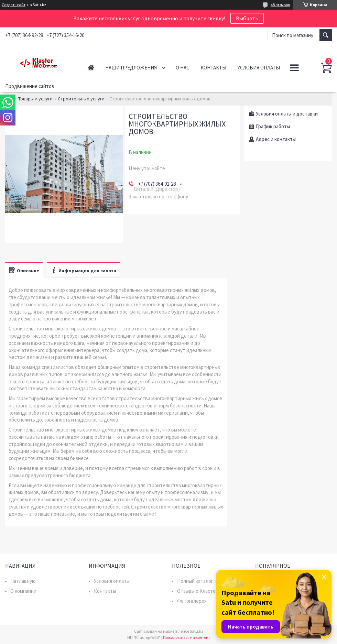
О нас (183, 68)
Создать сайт (14, 5)
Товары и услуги (35, 99)
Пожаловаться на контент (187, 637)
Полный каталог (195, 581)
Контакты (213, 68)
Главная (91, 68)
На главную (23, 581)
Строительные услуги (81, 99)
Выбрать (247, 18)
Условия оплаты (259, 68)
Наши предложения (131, 68)
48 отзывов (280, 5)
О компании (23, 591)
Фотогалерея (192, 601)
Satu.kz (197, 631)
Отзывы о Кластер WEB (203, 591)
